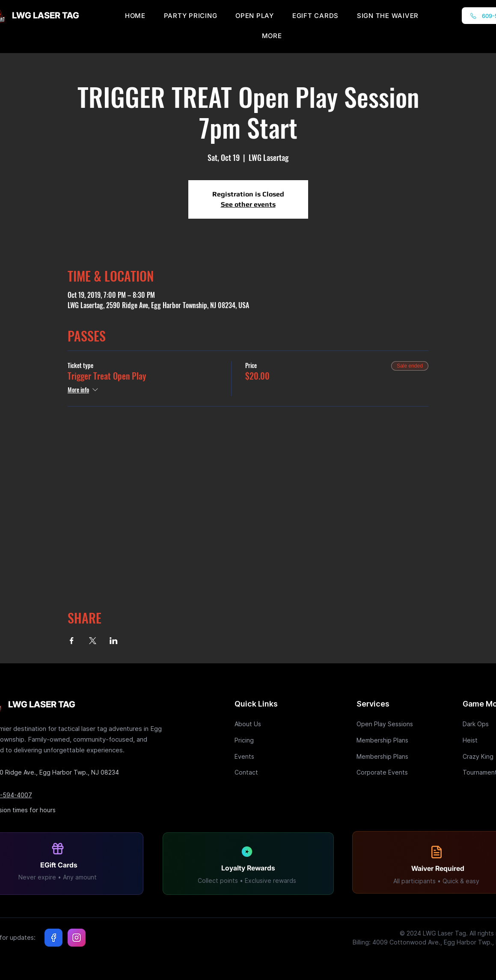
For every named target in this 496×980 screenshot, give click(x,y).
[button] (272, 36)
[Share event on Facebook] (72, 641)
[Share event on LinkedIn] (114, 641)
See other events (248, 204)
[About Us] (265, 724)
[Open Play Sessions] (387, 724)
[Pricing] (265, 740)
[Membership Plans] (387, 740)
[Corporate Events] (387, 772)
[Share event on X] (93, 641)
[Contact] (265, 772)
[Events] (265, 756)
